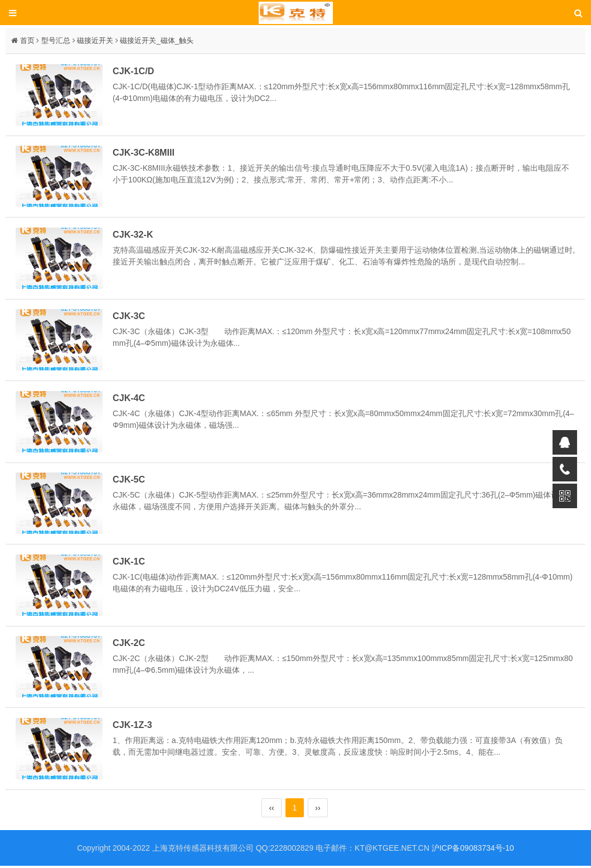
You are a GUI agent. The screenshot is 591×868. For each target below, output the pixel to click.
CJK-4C (131, 399)
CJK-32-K (135, 235)
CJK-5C (131, 481)
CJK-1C (131, 563)
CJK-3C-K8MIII (146, 153)
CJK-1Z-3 (135, 727)
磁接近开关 (95, 40)
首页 (27, 40)
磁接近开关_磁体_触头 (156, 40)
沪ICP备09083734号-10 (473, 850)
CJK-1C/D (135, 71)
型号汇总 (56, 40)
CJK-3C (131, 317)
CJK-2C (131, 645)
